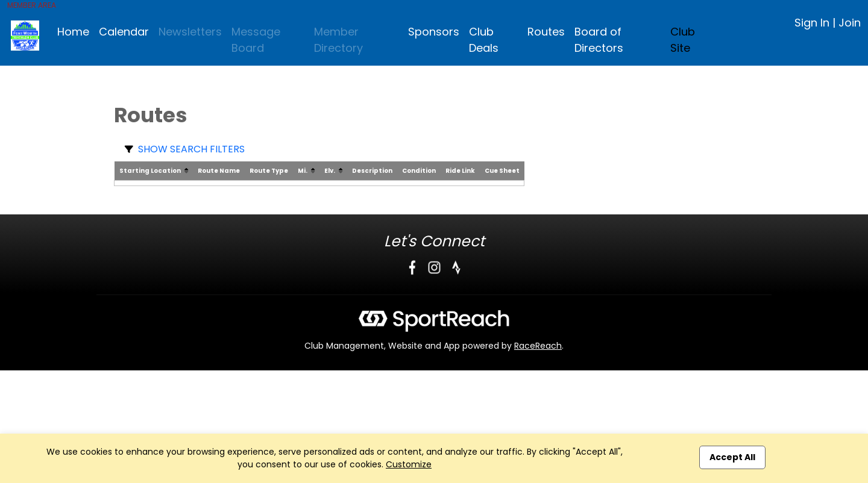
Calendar (124, 32)
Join (850, 23)
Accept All (732, 457)
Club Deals (484, 40)
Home (73, 32)
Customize (409, 464)
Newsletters (190, 32)
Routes (546, 32)
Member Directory (338, 40)
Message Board (256, 40)
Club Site (683, 40)
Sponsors (434, 32)
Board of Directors (599, 40)
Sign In (812, 23)
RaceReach (538, 346)
